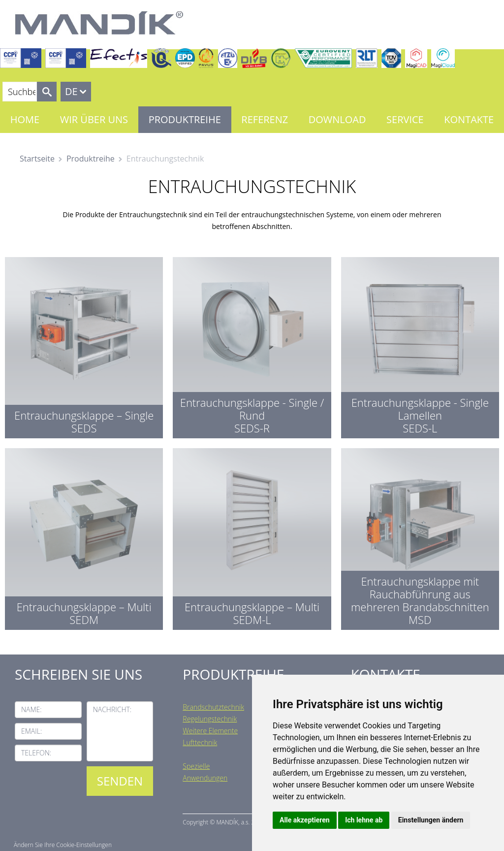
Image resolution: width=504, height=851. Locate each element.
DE (71, 91)
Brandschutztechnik (213, 707)
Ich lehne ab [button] (364, 820)
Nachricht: (112, 709)
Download (337, 119)
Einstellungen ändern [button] (431, 820)
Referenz (265, 119)
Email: (31, 731)
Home (25, 119)
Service (405, 119)
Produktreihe (185, 119)
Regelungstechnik (210, 719)
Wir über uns (94, 119)
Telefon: (36, 753)
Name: (31, 709)
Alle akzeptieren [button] (305, 820)
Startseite (37, 159)
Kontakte (469, 119)
